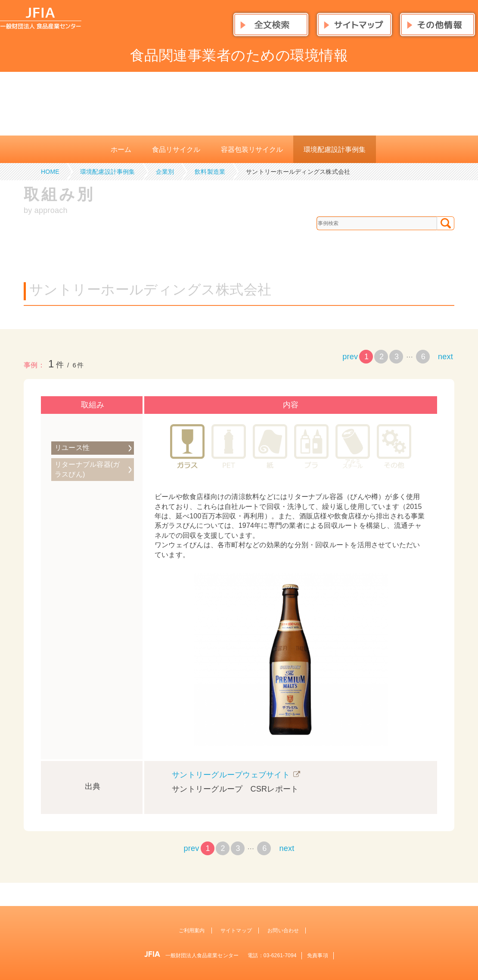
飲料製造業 (210, 172)
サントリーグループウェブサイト (231, 775)
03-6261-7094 (280, 955)
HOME (50, 172)
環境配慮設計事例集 (108, 172)
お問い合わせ (283, 931)
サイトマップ (236, 931)
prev (350, 357)
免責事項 (318, 955)
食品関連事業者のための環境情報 (239, 55)
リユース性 (72, 448)
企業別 (165, 172)
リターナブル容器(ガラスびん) (87, 469)
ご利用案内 (192, 931)
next (445, 357)
